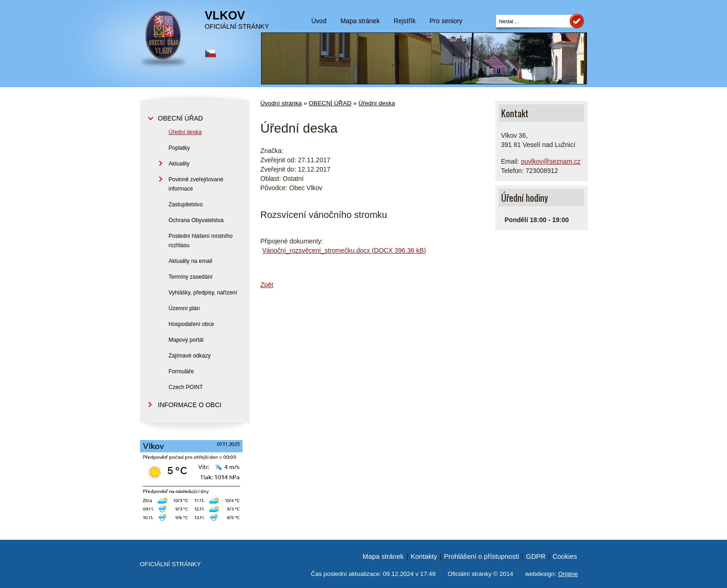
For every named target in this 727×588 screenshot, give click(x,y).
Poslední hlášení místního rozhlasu (201, 241)
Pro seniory (446, 21)
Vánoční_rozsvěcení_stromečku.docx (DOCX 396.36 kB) (344, 250)
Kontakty (424, 556)
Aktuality (179, 164)
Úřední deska (377, 103)
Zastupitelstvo (186, 205)
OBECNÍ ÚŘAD (330, 103)
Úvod (319, 21)
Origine (568, 574)
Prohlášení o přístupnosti (482, 556)
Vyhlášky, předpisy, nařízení (203, 293)
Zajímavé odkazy (190, 356)
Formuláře (182, 371)
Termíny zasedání (191, 277)
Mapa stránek (360, 21)
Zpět (267, 285)
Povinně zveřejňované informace (196, 184)
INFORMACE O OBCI (190, 405)
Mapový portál (186, 340)
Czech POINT (186, 387)
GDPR (536, 556)
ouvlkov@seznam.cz (551, 161)
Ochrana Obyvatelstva (196, 220)
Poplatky (179, 148)
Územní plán (184, 308)
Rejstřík (405, 21)
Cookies (565, 556)
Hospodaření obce (191, 324)
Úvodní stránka (281, 103)
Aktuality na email (191, 261)
